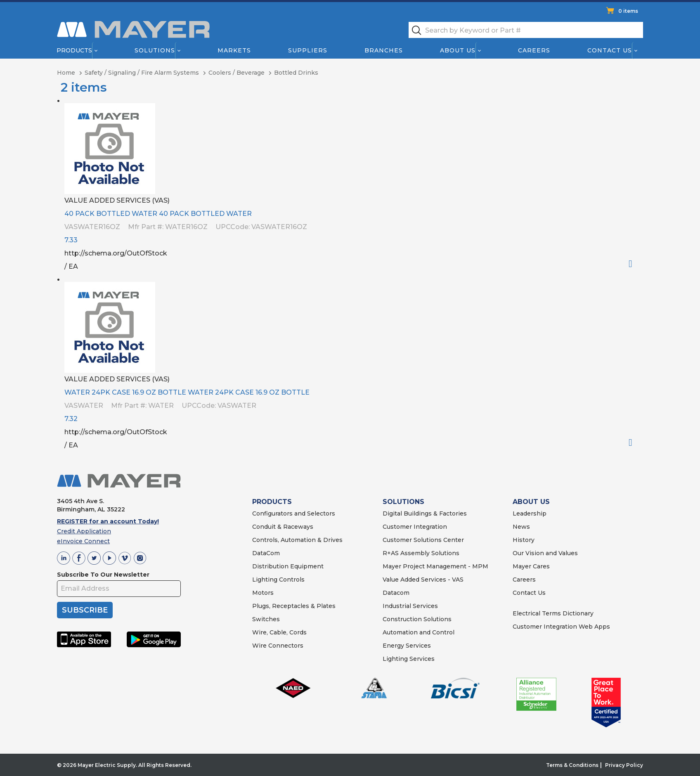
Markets (234, 50)
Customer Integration (415, 527)
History (524, 540)
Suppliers (308, 50)
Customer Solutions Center (423, 540)
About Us (458, 50)
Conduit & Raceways (283, 527)
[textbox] (526, 30)
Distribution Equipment (288, 566)
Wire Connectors (278, 646)
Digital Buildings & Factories (425, 513)
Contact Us (610, 50)
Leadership (530, 513)
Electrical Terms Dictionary (553, 613)
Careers (534, 50)
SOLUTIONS (403, 502)
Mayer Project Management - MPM (435, 566)
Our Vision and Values (545, 553)
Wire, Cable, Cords (279, 632)
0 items (628, 11)
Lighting (265, 580)
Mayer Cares (531, 566)
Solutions (155, 50)
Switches (266, 619)
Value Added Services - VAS (423, 580)
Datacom (396, 593)
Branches (384, 50)
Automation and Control (419, 632)
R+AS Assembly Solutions (421, 553)
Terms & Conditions (572, 765)
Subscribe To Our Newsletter (103, 575)
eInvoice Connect (83, 541)
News (521, 527)
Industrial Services (410, 606)
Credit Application (84, 531)
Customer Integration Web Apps (561, 627)
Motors (263, 593)
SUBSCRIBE (85, 610)
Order (634, 264)
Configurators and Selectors (294, 513)
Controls (291, 580)
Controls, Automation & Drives (297, 540)
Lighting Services (409, 659)
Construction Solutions (417, 619)
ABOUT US (531, 502)
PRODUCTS (272, 502)
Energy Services (407, 646)
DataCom (266, 553)
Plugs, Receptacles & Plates (294, 606)
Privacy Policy (624, 765)
